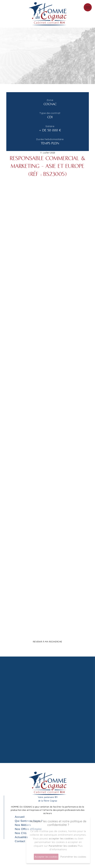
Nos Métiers (23, 825)
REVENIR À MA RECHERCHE (47, 642)
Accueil (20, 817)
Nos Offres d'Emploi (28, 829)
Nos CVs (21, 833)
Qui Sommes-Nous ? (29, 821)
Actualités (22, 837)
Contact (20, 841)
